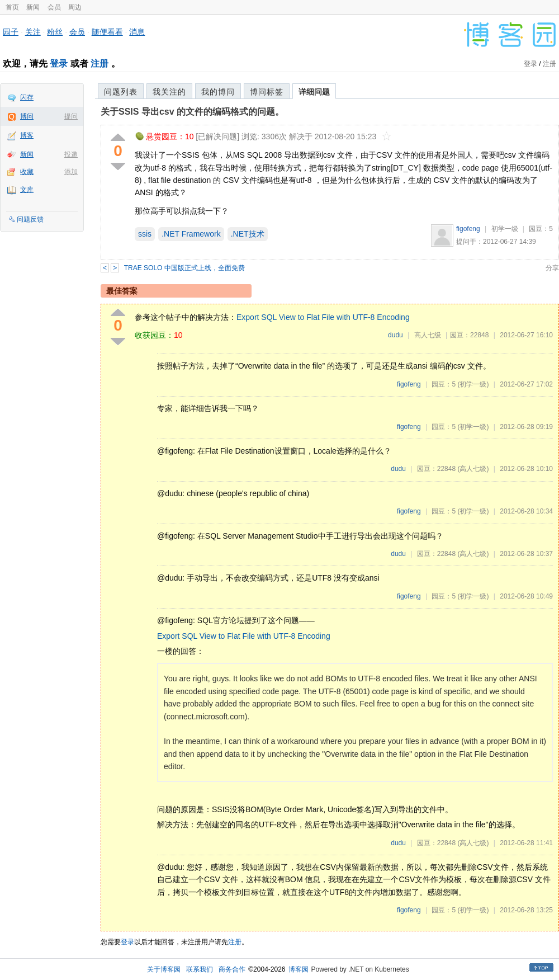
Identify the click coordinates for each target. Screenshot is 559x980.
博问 (27, 116)
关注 (33, 32)
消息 (137, 32)
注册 (100, 63)
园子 (11, 32)
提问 (71, 116)
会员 (54, 7)
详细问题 (314, 92)
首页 (12, 7)
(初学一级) (473, 384)
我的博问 (218, 92)
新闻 (33, 7)
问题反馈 (30, 219)
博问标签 (267, 92)
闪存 (27, 97)
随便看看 (107, 32)
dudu (395, 335)
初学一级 (505, 229)
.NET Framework (191, 234)
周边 (75, 7)
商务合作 (232, 969)
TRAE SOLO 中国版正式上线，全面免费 (184, 268)
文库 (27, 190)
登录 (59, 63)
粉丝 (55, 32)
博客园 (299, 969)
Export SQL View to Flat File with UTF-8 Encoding (323, 317)
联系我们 (200, 969)
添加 (71, 172)
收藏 (27, 172)
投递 (71, 154)
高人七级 (428, 335)
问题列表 (121, 92)
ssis (145, 234)
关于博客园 (164, 969)
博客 (27, 135)
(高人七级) (473, 469)
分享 (552, 268)
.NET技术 (248, 234)
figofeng (468, 229)
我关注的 (169, 92)
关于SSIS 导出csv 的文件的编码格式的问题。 (192, 112)
